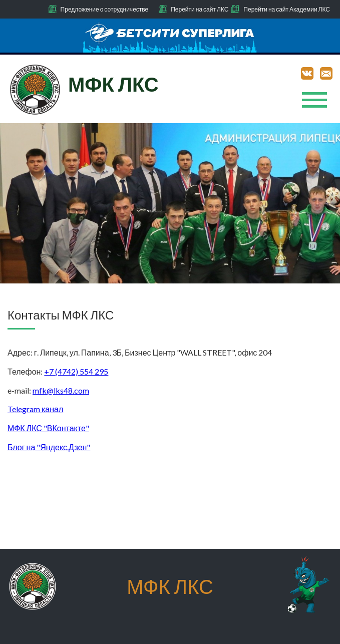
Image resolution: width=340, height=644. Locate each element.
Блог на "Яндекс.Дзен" (49, 447)
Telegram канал (35, 409)
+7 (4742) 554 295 (76, 371)
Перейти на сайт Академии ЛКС (287, 9)
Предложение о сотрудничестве (105, 9)
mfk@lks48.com (61, 390)
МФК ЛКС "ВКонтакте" (48, 428)
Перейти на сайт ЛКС (200, 9)
